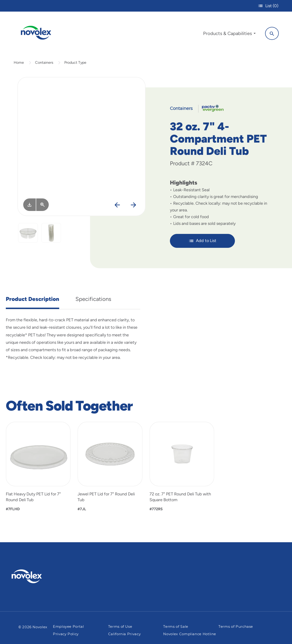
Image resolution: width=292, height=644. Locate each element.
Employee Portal (68, 627)
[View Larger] (42, 206)
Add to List (203, 242)
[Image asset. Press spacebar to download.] (29, 206)
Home (19, 63)
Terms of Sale (176, 627)
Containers (44, 63)
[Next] (133, 206)
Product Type (75, 63)
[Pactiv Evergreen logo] (36, 576)
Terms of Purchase (236, 627)
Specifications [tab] (93, 300)
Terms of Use (120, 627)
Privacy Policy (66, 634)
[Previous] (117, 206)
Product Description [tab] (32, 300)
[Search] (271, 33)
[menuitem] (229, 34)
